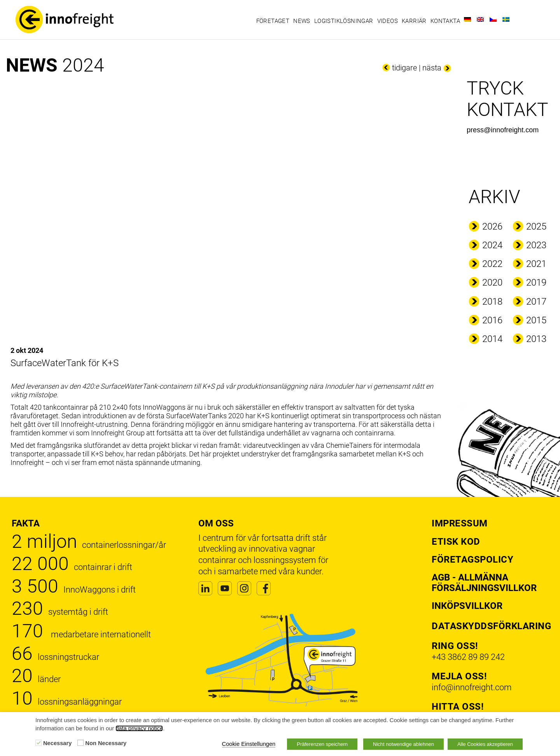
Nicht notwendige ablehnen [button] (403, 744)
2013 (536, 339)
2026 (492, 226)
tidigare (404, 68)
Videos (388, 21)
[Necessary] (38, 743)
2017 (536, 302)
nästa (432, 68)
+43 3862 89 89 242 (468, 657)
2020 (492, 282)
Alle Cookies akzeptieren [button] (485, 744)
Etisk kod (456, 542)
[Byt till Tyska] (467, 19)
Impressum (460, 523)
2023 (536, 245)
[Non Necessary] (80, 743)
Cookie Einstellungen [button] (249, 744)
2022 (492, 264)
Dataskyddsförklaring (491, 626)
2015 (536, 320)
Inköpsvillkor (467, 606)
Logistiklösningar (344, 21)
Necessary (57, 743)
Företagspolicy (472, 560)
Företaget (273, 21)
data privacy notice (139, 728)
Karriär (414, 21)
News (302, 21)
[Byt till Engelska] (480, 19)
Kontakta (445, 21)
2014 (492, 339)
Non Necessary (106, 743)
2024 (492, 245)
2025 (536, 226)
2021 (536, 264)
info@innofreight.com (472, 687)
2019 (536, 282)
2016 (492, 320)
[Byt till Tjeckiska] (493, 19)
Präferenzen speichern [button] (322, 744)
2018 (492, 302)
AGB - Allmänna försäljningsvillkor (484, 582)
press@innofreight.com (503, 130)
